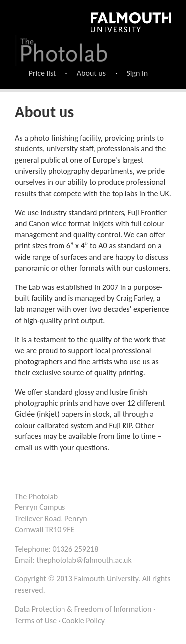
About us (91, 73)
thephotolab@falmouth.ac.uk (84, 560)
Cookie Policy (83, 620)
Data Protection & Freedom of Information (83, 609)
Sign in (137, 73)
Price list (42, 73)
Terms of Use (36, 620)
